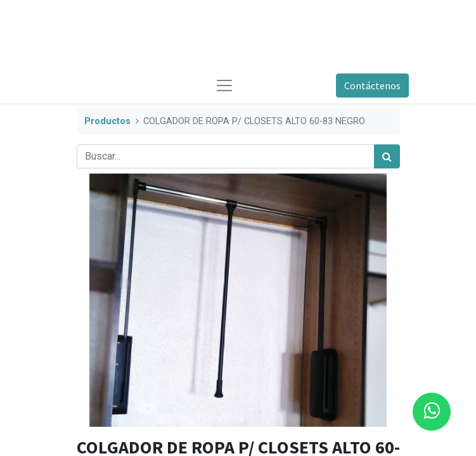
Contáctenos (372, 85)
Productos (107, 121)
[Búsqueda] (387, 156)
